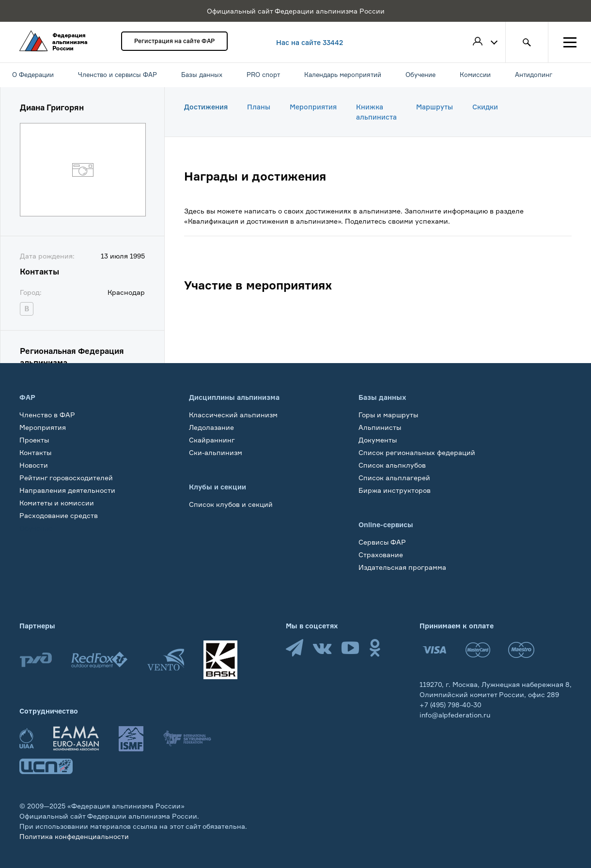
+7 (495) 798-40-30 (451, 705)
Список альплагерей (394, 478)
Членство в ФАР (47, 415)
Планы (259, 107)
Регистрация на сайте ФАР (174, 41)
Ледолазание (211, 427)
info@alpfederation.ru (455, 715)
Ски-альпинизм (216, 452)
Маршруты (435, 107)
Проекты (34, 440)
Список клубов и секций (231, 504)
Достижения (206, 107)
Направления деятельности (67, 490)
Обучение (36, 528)
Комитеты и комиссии (57, 503)
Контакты (35, 452)
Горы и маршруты (388, 415)
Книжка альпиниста (376, 112)
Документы (378, 440)
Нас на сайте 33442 (310, 42)
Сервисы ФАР (382, 542)
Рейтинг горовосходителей (66, 478)
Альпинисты (380, 427)
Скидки (485, 107)
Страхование (381, 555)
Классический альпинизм (233, 415)
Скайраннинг (212, 440)
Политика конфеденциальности (74, 836)
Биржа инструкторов (395, 490)
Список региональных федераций (417, 452)
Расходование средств (59, 515)
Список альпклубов (392, 465)
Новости (34, 465)
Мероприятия (313, 107)
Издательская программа (402, 567)
